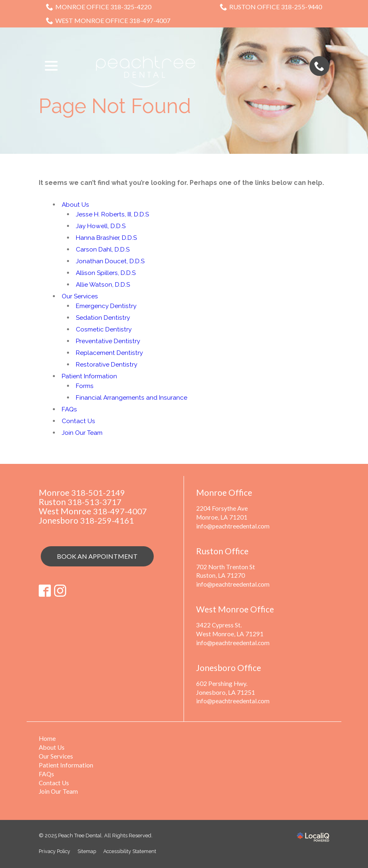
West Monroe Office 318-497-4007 (108, 20)
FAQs (70, 409)
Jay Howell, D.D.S (102, 226)
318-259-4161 (107, 520)
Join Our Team (83, 433)
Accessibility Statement (135, 850)
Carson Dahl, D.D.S (103, 249)
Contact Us (78, 421)
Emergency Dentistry (107, 306)
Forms (85, 386)
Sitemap (90, 850)
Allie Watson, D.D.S (104, 284)
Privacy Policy (55, 850)
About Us (76, 204)
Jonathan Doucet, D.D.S (111, 261)
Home (47, 737)
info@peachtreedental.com (234, 525)
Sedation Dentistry (103, 318)
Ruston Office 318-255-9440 (271, 7)
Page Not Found (115, 106)
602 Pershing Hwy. (222, 682)
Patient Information (90, 376)
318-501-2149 (98, 492)
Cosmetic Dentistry (105, 329)
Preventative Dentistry (109, 341)
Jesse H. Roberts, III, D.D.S (114, 214)
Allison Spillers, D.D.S (107, 273)
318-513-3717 (94, 502)
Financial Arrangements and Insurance (133, 397)
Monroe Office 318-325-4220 (99, 7)
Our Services (80, 296)
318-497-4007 (120, 511)
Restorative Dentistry (107, 364)
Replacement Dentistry (110, 353)
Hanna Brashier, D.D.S (107, 238)
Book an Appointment (97, 556)
